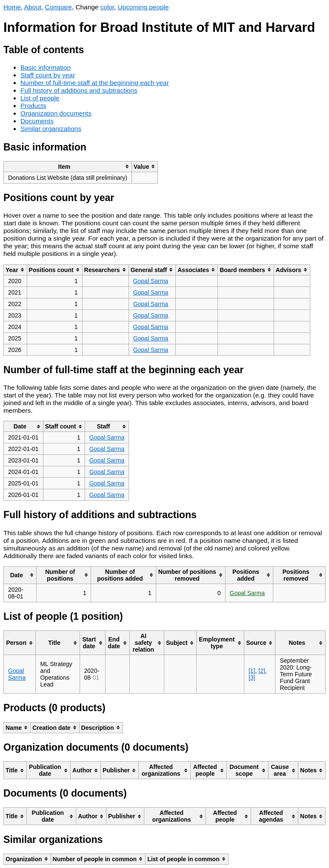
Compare (59, 7)
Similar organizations (51, 129)
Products (33, 106)
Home (12, 7)
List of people (40, 98)
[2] (262, 671)
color (107, 7)
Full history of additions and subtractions (79, 90)
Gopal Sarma (151, 281)
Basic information (46, 67)
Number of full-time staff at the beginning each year (95, 83)
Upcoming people (143, 7)
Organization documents (56, 113)
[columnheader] (68, 166)
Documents (37, 121)
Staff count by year (48, 75)
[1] (252, 671)
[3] (252, 678)
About (33, 7)
